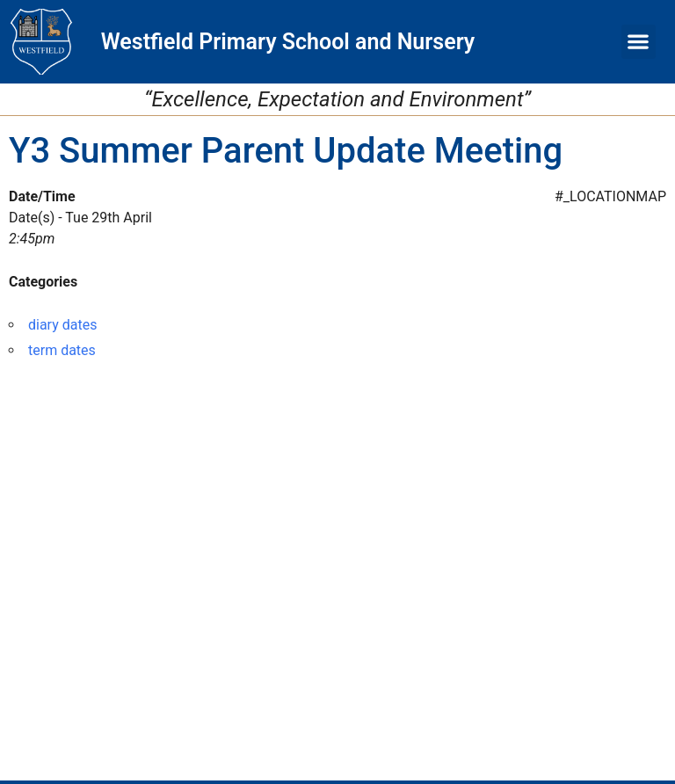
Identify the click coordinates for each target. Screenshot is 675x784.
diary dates (62, 325)
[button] (639, 42)
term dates (62, 350)
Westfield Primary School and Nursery (288, 42)
